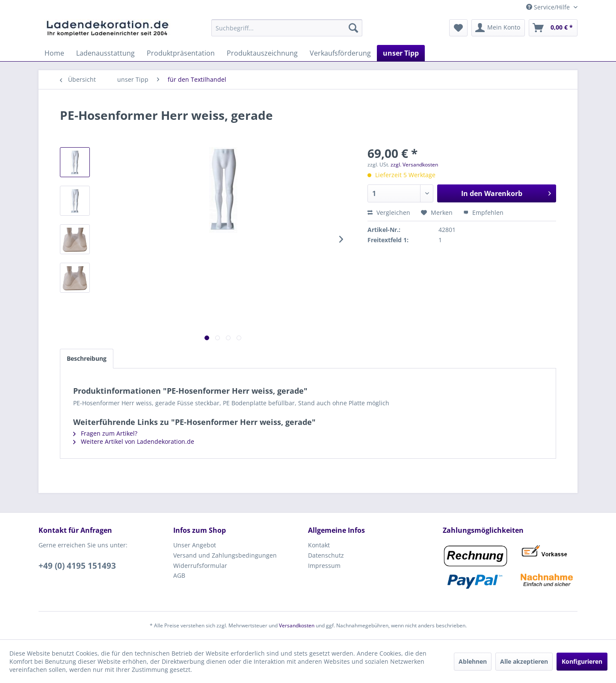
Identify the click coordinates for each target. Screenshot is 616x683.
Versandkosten (297, 625)
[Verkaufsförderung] (340, 53)
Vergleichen (389, 212)
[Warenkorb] (553, 28)
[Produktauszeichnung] (262, 53)
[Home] (54, 53)
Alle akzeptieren (524, 661)
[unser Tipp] (401, 53)
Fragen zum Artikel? (105, 433)
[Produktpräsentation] (181, 53)
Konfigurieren (582, 661)
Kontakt (319, 545)
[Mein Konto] (498, 28)
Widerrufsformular (200, 566)
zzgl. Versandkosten (414, 165)
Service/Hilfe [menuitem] (549, 7)
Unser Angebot (195, 545)
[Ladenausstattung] (105, 53)
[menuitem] (287, 28)
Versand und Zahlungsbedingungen (225, 555)
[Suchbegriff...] (287, 28)
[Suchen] (353, 28)
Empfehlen (483, 212)
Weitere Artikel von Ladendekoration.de (134, 441)
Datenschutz (326, 555)
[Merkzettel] (458, 28)
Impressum (324, 566)
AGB (179, 575)
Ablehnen (473, 661)
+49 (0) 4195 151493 (77, 566)
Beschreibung (87, 358)
